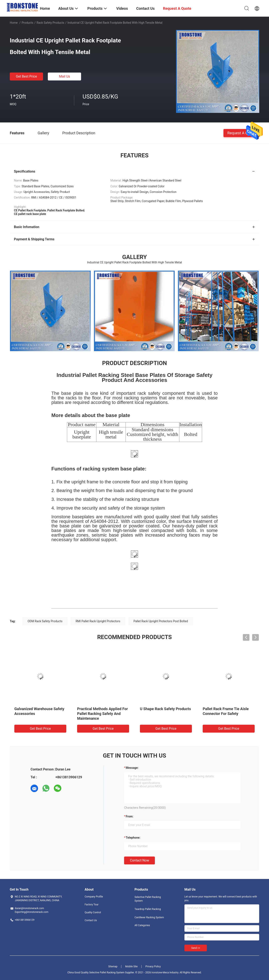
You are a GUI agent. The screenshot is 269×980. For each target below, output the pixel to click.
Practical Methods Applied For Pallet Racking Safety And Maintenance (102, 714)
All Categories (142, 925)
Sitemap (113, 966)
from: (130, 816)
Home (14, 23)
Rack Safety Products (50, 23)
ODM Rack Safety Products (45, 621)
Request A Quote (241, 133)
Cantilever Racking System (149, 917)
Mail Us (65, 76)
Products (27, 23)
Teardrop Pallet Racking (148, 909)
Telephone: (133, 838)
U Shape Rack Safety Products (165, 709)
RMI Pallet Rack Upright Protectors (98, 621)
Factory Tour (92, 905)
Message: (132, 768)
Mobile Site (131, 966)
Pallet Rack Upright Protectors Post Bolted (161, 621)
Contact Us (91, 920)
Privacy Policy (153, 966)
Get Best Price (27, 76)
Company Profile (94, 897)
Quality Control (93, 912)
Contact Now (139, 860)
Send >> (196, 948)
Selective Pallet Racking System (148, 899)
